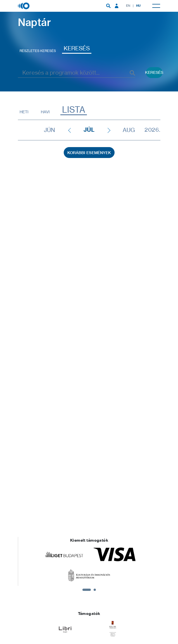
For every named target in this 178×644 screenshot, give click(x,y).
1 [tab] (87, 590)
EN (128, 6)
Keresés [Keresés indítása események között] (154, 72)
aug (129, 130)
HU (138, 6)
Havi (45, 112)
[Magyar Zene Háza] (24, 6)
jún (49, 130)
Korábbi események (89, 153)
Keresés (77, 48)
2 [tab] (95, 590)
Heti (24, 112)
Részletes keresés (38, 51)
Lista (74, 110)
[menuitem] (108, 6)
